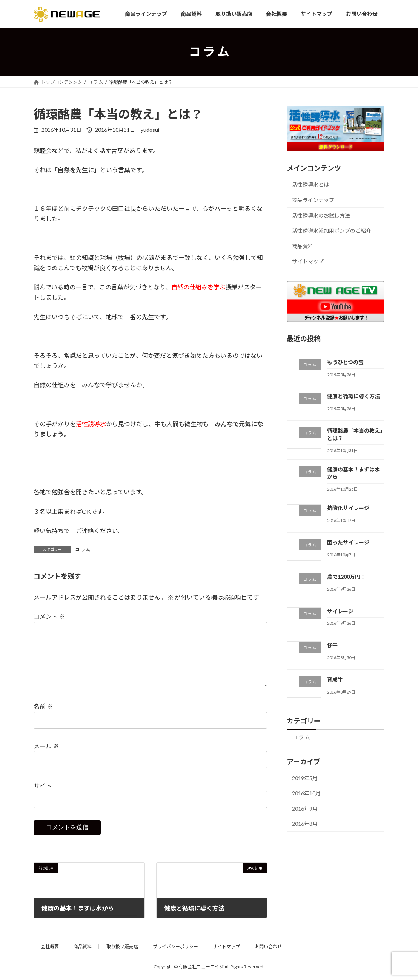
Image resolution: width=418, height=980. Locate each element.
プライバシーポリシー (175, 947)
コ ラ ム (83, 550)
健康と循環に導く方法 (353, 396)
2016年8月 (305, 824)
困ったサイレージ (348, 542)
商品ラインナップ (313, 200)
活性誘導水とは (310, 185)
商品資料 (303, 246)
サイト (43, 786)
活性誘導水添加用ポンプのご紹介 (332, 231)
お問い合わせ (268, 947)
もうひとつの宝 (345, 362)
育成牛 (335, 679)
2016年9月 (305, 809)
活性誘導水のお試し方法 (321, 216)
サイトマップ (308, 261)
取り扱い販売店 (122, 947)
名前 (43, 706)
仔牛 (332, 645)
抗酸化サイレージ (348, 508)
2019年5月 (305, 778)
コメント (49, 617)
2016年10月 (306, 793)
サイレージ (340, 611)
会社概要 (50, 947)
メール (46, 746)
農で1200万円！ (346, 577)
